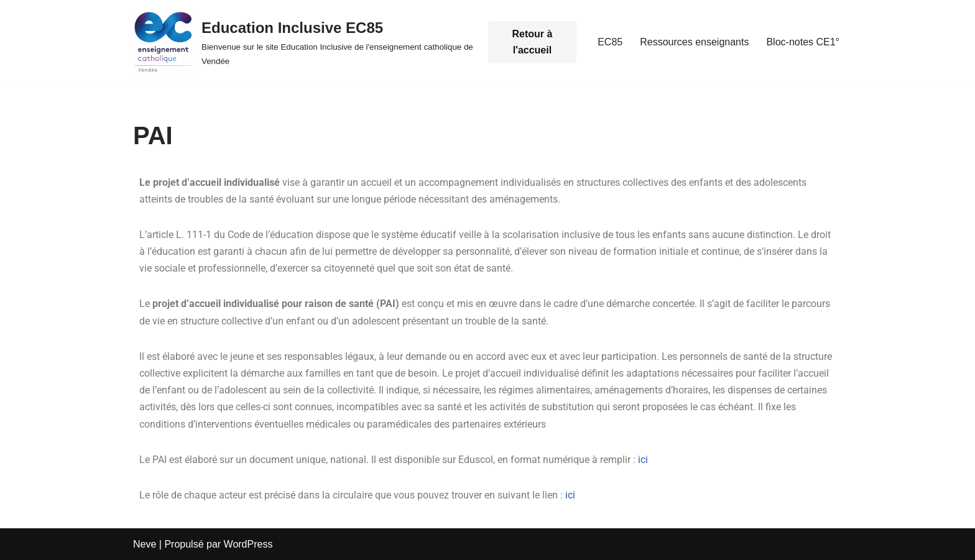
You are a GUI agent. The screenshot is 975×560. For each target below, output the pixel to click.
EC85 (610, 42)
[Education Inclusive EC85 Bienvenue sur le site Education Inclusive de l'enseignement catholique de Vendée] (304, 42)
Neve (145, 544)
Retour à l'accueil (532, 42)
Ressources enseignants (694, 42)
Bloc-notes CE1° (803, 42)
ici (643, 460)
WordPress (248, 544)
